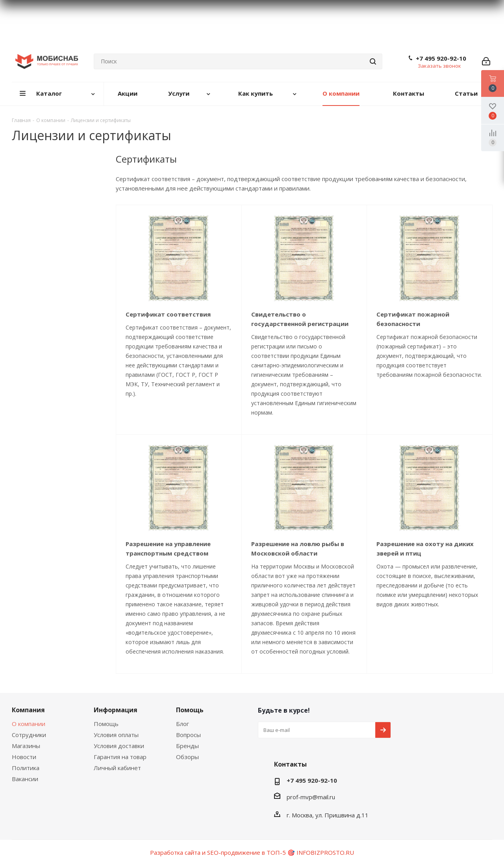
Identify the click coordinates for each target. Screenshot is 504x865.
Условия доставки (119, 746)
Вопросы (188, 735)
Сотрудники (29, 735)
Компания (28, 710)
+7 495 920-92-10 (441, 58)
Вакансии (25, 779)
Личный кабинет (117, 768)
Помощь (106, 724)
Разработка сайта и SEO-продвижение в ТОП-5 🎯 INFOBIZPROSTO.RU (252, 852)
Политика (26, 768)
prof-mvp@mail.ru (311, 797)
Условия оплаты (116, 735)
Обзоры (187, 757)
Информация (116, 710)
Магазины (26, 746)
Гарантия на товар (120, 757)
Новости (24, 757)
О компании (29, 724)
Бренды (187, 746)
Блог (183, 724)
